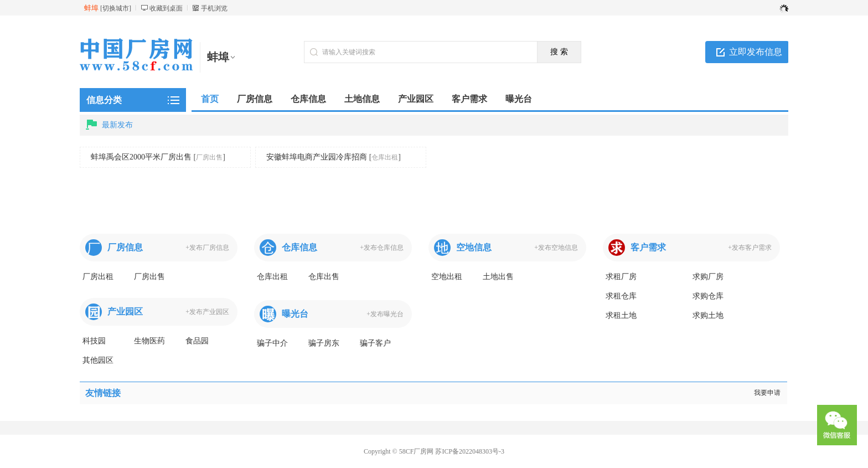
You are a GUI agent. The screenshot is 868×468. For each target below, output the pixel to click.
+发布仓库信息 (382, 248)
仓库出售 (324, 277)
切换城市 (116, 8)
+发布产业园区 (207, 312)
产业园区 (125, 312)
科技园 (94, 341)
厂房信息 (125, 247)
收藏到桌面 (166, 8)
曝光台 (295, 314)
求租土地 (621, 315)
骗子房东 (324, 343)
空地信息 (474, 247)
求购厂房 (708, 277)
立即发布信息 (756, 52)
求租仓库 (621, 296)
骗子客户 (375, 343)
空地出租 (447, 277)
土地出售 (498, 277)
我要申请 (767, 393)
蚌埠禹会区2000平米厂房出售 (141, 157)
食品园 (197, 341)
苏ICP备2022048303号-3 (470, 451)
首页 (210, 99)
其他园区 (98, 360)
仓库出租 (385, 157)
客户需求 (648, 247)
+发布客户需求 (750, 248)
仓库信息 (299, 247)
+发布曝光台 (385, 314)
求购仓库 (708, 296)
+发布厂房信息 (207, 248)
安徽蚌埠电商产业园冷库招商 (317, 157)
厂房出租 (98, 277)
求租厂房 (621, 277)
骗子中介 (272, 343)
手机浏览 (214, 8)
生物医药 (149, 341)
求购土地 (708, 315)
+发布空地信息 (556, 248)
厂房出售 (209, 157)
